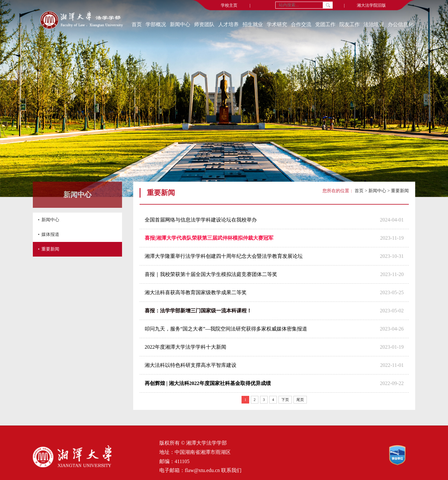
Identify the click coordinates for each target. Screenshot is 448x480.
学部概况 (156, 24)
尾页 (300, 400)
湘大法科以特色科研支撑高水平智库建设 (191, 365)
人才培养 (228, 24)
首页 (137, 24)
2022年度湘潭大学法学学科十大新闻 (185, 347)
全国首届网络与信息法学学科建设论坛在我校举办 (201, 220)
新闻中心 (180, 24)
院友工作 (350, 24)
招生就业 (253, 24)
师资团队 (204, 24)
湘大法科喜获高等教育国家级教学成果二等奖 (196, 292)
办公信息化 (401, 24)
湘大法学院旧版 (371, 5)
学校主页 (229, 5)
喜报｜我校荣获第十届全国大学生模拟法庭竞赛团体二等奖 (211, 274)
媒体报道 (50, 234)
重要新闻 (50, 249)
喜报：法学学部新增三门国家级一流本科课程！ (198, 311)
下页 (285, 400)
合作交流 (301, 24)
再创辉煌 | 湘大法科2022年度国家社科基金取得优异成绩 (208, 383)
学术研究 (277, 24)
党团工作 (325, 24)
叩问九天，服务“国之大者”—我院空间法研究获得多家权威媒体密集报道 (226, 329)
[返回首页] (81, 21)
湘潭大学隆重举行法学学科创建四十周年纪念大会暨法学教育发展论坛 (224, 256)
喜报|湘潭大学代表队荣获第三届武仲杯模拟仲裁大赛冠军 (209, 238)
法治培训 (374, 24)
